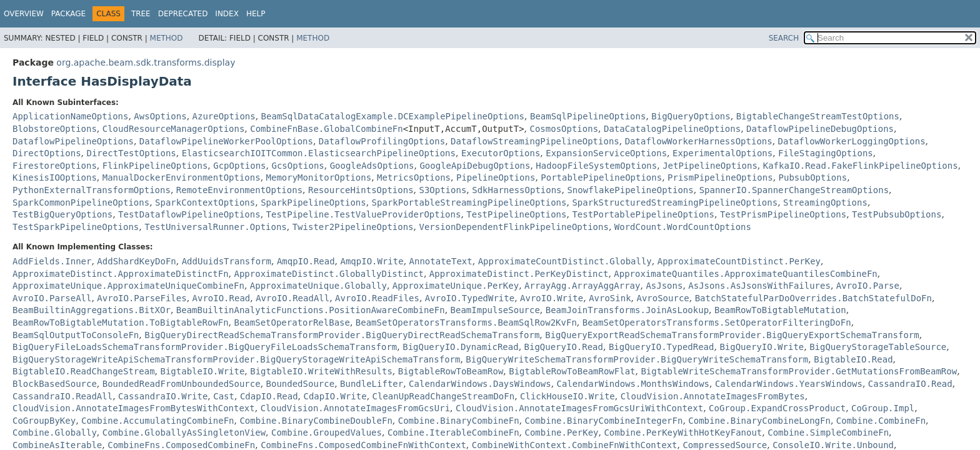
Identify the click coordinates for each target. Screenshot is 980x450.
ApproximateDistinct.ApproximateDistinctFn (121, 274)
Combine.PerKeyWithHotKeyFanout (683, 432)
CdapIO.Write (335, 396)
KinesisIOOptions (55, 177)
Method (167, 38)
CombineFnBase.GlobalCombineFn (326, 129)
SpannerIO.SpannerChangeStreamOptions (794, 190)
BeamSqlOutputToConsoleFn (76, 335)
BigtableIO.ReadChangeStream (84, 371)
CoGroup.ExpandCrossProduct (777, 408)
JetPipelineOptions (710, 166)
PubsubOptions (813, 177)
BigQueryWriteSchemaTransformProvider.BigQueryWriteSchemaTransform (637, 359)
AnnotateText (441, 261)
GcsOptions (297, 166)
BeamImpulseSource (495, 310)
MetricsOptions (414, 177)
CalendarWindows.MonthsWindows (633, 384)
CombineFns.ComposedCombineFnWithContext (363, 445)
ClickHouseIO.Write (567, 396)
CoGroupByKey (44, 421)
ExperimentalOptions (722, 153)
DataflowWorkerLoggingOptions (852, 141)
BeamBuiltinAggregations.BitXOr (92, 310)
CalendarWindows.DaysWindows (480, 384)
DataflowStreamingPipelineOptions (535, 141)
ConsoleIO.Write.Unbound (833, 445)
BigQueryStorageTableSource (878, 347)
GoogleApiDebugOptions (475, 166)
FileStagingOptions (826, 153)
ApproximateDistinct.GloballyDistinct (328, 274)
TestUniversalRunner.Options (216, 227)
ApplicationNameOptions (70, 116)
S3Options (442, 190)
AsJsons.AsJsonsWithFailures (759, 286)
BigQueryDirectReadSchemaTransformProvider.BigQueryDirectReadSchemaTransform (342, 335)
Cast (224, 396)
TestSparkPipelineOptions (76, 227)
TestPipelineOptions (516, 214)
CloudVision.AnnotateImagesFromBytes (713, 396)
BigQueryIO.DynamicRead (460, 347)
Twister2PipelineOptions (353, 227)
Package (68, 14)
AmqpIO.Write (372, 261)
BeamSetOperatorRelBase (292, 322)
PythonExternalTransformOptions (92, 190)
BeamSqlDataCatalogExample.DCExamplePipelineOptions (393, 116)
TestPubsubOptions (897, 214)
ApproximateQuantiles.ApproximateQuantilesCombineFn (745, 274)
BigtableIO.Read (853, 359)
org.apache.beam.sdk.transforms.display (146, 62)
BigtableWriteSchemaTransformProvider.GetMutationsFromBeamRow (799, 371)
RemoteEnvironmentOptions (239, 190)
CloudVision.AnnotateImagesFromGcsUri (355, 408)
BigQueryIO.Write (762, 347)
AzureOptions (224, 116)
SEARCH (784, 38)
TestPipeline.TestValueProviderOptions (364, 214)
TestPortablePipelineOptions (643, 214)
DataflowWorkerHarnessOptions (699, 141)
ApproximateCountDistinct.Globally (565, 261)
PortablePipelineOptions (601, 177)
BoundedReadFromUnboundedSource (182, 384)
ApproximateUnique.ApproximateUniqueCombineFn (128, 286)
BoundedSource (301, 384)
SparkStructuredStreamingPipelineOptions (675, 202)
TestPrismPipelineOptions (783, 214)
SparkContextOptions (205, 202)
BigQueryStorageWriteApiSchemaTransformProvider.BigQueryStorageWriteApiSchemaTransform (236, 359)
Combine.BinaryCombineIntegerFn (604, 421)
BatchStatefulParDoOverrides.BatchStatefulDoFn (813, 298)
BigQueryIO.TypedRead (662, 347)
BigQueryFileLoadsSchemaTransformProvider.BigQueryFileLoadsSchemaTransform (205, 347)
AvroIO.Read (222, 298)
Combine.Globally (55, 432)
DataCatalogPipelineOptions (672, 129)
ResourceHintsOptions (361, 190)
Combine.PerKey (562, 432)
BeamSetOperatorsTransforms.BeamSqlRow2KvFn (466, 322)
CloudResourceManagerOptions (174, 129)
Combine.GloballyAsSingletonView (184, 432)
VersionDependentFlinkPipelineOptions (513, 227)
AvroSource (662, 298)
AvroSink (610, 298)
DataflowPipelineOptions (73, 141)
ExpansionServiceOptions (606, 153)
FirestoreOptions (55, 166)
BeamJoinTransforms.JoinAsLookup (627, 310)
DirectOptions (47, 153)
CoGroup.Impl (883, 408)
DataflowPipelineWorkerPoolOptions (226, 141)
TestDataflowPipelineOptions (189, 214)
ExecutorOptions (501, 153)
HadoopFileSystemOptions (596, 166)
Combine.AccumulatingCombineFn (157, 421)
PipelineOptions (496, 177)
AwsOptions (160, 116)
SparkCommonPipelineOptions (81, 202)
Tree (141, 14)
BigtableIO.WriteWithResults (321, 371)
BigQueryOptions (691, 116)
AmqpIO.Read (306, 261)
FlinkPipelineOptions (155, 166)
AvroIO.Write (552, 298)
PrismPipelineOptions (720, 177)
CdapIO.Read (269, 396)
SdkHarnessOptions (517, 190)
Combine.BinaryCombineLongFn (759, 421)
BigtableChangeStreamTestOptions (818, 116)
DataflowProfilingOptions (382, 141)
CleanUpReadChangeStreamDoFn (444, 396)
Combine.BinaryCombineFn (459, 421)
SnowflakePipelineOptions (630, 190)
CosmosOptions (564, 129)
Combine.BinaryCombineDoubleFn (316, 421)
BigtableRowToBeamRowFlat (572, 371)
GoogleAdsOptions (372, 166)
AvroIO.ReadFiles (377, 298)
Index (227, 14)
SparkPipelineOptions (313, 202)
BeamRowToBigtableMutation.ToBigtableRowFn (121, 322)
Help (256, 14)
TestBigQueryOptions (62, 214)
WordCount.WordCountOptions (683, 227)
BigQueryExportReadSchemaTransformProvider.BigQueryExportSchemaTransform (732, 335)
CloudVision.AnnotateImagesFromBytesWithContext (134, 408)
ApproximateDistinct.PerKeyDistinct (519, 274)
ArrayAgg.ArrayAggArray (582, 286)
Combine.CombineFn (881, 421)
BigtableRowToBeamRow (451, 371)
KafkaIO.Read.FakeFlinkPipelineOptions (861, 166)
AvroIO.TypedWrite (470, 298)
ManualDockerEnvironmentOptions (182, 177)
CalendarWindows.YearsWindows (789, 384)
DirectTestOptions (131, 153)
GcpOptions (239, 166)
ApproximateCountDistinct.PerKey (739, 261)
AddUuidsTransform (227, 261)
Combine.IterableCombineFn (453, 432)
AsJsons (664, 286)
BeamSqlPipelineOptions (588, 116)
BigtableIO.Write (202, 371)
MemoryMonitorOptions (319, 177)
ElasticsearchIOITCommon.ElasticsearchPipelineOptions (319, 153)
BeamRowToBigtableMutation (780, 310)
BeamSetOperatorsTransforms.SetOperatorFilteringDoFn (717, 322)
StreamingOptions (825, 202)
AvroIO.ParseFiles (142, 298)
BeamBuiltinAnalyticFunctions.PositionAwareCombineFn (311, 310)
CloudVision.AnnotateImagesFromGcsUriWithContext (579, 408)
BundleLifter (372, 384)
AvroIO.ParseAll (52, 298)
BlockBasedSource (55, 384)
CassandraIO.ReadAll (62, 396)
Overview (24, 14)
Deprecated (183, 14)
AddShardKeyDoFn (136, 261)
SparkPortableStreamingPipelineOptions (469, 202)
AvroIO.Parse (868, 286)
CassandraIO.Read (910, 384)
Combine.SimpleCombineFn (828, 432)
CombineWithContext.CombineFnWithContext (575, 445)
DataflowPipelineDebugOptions (820, 129)
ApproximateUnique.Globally (318, 286)
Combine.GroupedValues (327, 432)
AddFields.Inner (52, 261)
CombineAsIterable (57, 445)
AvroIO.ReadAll (292, 298)
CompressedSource (725, 445)
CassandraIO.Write (163, 396)
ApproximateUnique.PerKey (456, 286)
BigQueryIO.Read (564, 347)
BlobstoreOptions (55, 129)
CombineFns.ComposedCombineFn (181, 445)
